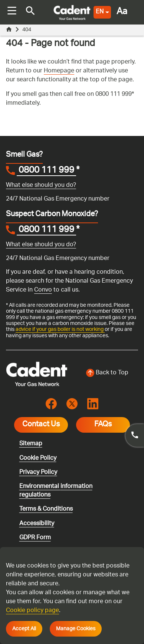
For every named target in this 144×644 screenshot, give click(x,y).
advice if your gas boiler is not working (60, 329)
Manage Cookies (76, 629)
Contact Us (41, 425)
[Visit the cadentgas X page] (72, 404)
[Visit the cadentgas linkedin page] (93, 404)
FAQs (103, 425)
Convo (43, 290)
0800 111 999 (46, 171)
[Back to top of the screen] (107, 373)
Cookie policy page (32, 611)
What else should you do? (41, 186)
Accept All (24, 629)
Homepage (59, 71)
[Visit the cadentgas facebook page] (51, 404)
